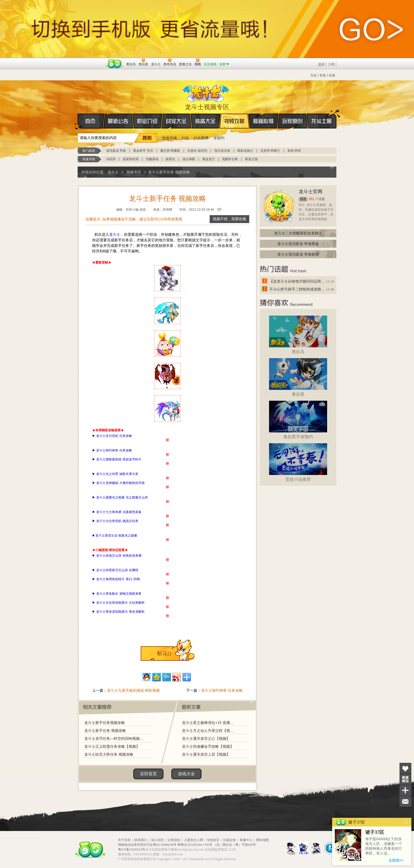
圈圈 (303, 199)
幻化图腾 (201, 138)
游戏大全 (186, 774)
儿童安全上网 (194, 840)
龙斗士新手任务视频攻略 (105, 723)
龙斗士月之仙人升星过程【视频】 (209, 731)
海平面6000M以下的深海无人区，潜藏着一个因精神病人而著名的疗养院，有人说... (384, 846)
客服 (323, 75)
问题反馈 (229, 840)
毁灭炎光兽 (222, 151)
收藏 (332, 75)
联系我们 (141, 840)
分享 (405, 790)
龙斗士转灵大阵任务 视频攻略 (109, 754)
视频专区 (134, 172)
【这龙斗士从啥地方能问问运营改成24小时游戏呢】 (297, 281)
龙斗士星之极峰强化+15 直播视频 (209, 723)
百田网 (114, 64)
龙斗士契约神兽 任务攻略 (222, 690)
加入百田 (157, 840)
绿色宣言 (213, 840)
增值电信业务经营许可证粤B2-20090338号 (147, 845)
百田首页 (148, 774)
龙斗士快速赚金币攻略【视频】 (208, 746)
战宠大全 (176, 121)
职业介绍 (147, 121)
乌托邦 (111, 159)
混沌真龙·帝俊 (116, 151)
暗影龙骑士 (245, 151)
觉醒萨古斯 (230, 159)
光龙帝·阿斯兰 (270, 151)
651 (312, 199)
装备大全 (205, 121)
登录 (321, 64)
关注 (405, 779)
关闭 (406, 822)
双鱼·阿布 (294, 151)
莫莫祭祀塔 (131, 159)
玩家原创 (293, 121)
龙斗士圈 (321, 116)
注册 (331, 64)
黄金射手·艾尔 (143, 151)
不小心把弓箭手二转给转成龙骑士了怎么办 (297, 289)
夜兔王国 (251, 159)
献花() (164, 653)
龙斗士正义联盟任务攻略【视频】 (112, 746)
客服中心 (246, 840)
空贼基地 (152, 159)
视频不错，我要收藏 (229, 219)
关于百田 (124, 840)
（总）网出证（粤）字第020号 (234, 845)
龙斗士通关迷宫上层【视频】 (206, 754)
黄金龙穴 (209, 159)
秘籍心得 (264, 121)
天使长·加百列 (197, 151)
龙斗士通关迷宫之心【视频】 (206, 738)
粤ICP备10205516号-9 (133, 849)
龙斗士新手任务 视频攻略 (105, 731)
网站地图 (262, 840)
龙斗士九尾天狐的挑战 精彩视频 (133, 690)
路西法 (170, 159)
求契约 (219, 138)
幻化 (185, 138)
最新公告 (118, 121)
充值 (313, 75)
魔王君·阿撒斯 (170, 151)
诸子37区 (375, 832)
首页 (78, 121)
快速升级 (170, 138)
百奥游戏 (91, 61)
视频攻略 (234, 121)
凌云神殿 (189, 159)
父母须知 (174, 840)
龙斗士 (206, 92)
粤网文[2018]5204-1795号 (195, 845)
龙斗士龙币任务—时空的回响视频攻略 (114, 738)
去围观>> (396, 860)
